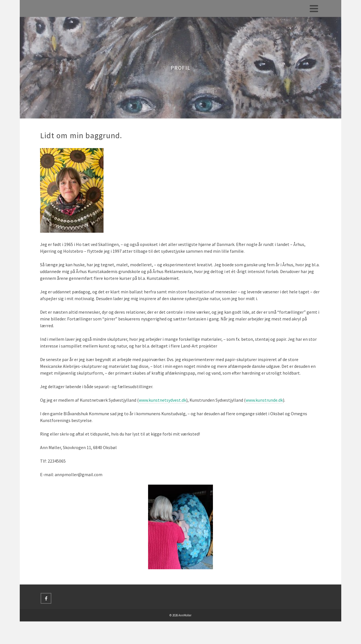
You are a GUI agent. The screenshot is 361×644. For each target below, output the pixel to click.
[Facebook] (46, 598)
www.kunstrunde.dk (264, 400)
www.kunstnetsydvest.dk (162, 400)
